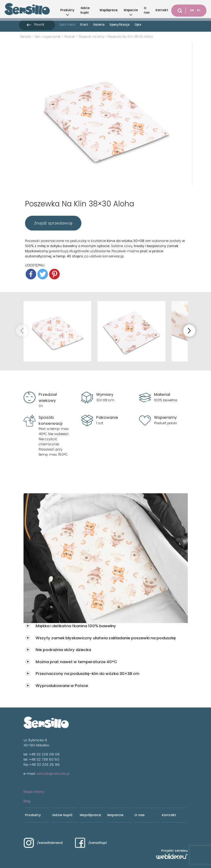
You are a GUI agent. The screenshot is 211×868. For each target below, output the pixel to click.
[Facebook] (31, 274)
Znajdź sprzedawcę (53, 223)
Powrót (39, 25)
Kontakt (162, 10)
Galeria (99, 25)
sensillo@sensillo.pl (53, 774)
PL (199, 10)
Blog (27, 801)
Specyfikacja (120, 25)
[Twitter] (43, 274)
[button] (189, 331)
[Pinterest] (54, 274)
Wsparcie (131, 10)
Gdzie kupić (85, 10)
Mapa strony (34, 792)
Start (84, 25)
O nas (147, 10)
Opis (138, 25)
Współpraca (109, 10)
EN (192, 10)
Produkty (67, 10)
